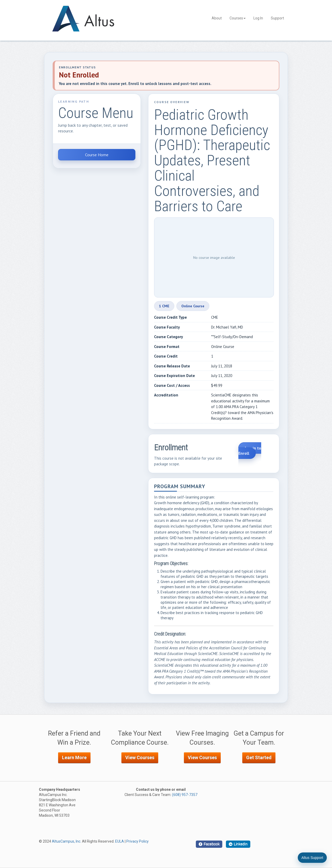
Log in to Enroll (250, 451)
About (217, 18)
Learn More (74, 757)
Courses (238, 18)
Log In (258, 18)
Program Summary (180, 487)
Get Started (259, 757)
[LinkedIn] (238, 844)
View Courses (140, 757)
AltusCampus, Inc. (67, 841)
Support (277, 18)
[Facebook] (209, 844)
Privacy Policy (137, 841)
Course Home (97, 155)
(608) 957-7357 (185, 795)
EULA (120, 841)
